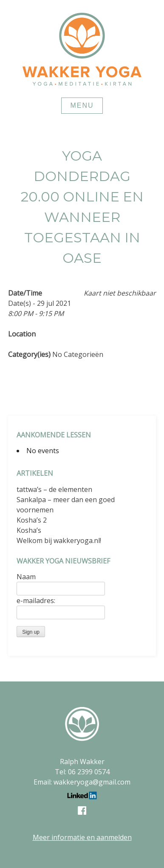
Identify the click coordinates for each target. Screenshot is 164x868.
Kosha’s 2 (32, 520)
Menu (82, 105)
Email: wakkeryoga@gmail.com (82, 782)
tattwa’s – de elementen (54, 489)
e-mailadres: (36, 601)
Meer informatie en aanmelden (82, 837)
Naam (26, 577)
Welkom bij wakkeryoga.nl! (59, 540)
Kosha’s (29, 530)
